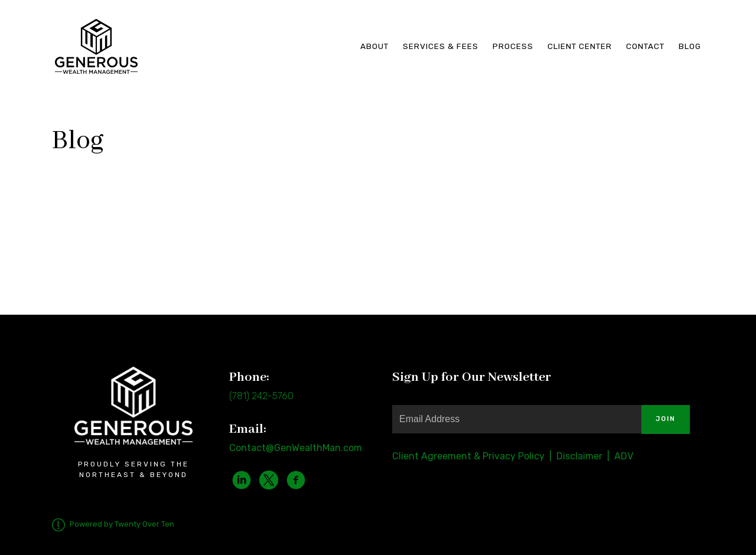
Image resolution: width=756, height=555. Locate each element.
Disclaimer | (584, 456)
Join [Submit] (666, 419)
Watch (68, 232)
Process (513, 46)
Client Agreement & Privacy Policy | (474, 456)
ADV (624, 456)
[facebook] (296, 480)
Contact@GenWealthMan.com (296, 448)
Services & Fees (441, 46)
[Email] (517, 419)
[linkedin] (242, 480)
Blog (690, 46)
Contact (645, 46)
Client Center (580, 46)
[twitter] (269, 480)
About (374, 46)
